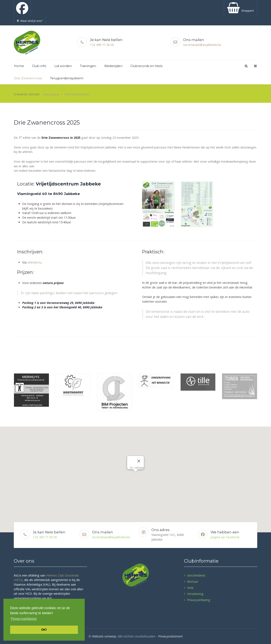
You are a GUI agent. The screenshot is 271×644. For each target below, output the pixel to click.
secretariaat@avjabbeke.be (202, 45)
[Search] (246, 66)
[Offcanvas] (255, 66)
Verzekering (195, 594)
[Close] (139, 461)
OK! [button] (44, 630)
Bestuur (193, 582)
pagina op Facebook (225, 537)
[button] (135, 476)
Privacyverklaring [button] (24, 619)
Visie (190, 588)
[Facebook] (22, 8)
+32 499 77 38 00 (102, 45)
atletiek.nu (35, 262)
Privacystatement (170, 636)
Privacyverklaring (199, 600)
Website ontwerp (104, 636)
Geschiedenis (196, 575)
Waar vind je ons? (30, 21)
